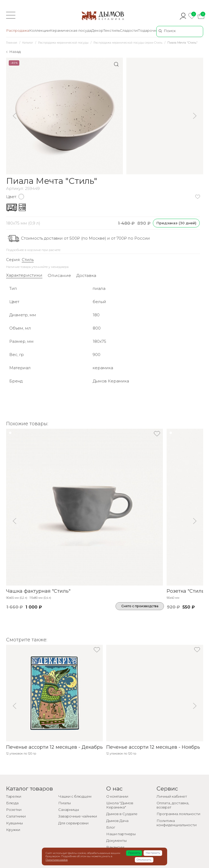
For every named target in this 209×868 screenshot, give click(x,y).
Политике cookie (57, 860)
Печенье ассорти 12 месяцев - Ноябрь (153, 747)
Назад (15, 52)
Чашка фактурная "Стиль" (38, 591)
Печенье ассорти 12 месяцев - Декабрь (54, 747)
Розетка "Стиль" (186, 591)
